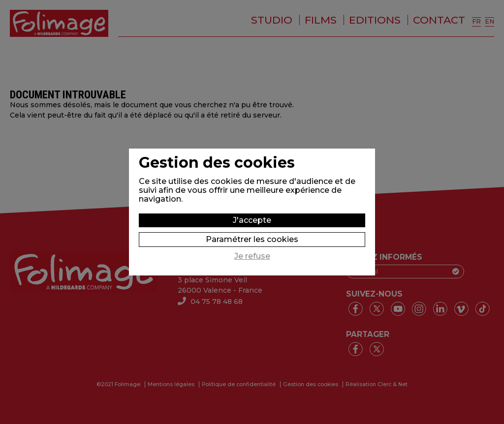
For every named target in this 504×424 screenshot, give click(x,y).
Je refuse (252, 256)
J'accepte (252, 220)
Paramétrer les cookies (252, 239)
